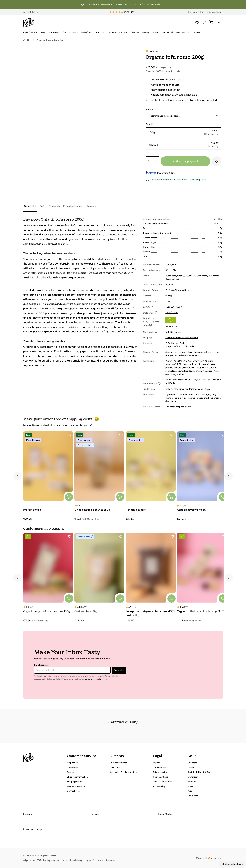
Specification (172, 312)
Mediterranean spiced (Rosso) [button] (164, 116)
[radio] (183, 132)
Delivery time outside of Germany (182, 337)
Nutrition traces (173, 332)
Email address (41, 665)
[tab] (30, 206)
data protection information (96, 679)
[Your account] (205, 23)
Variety (149, 109)
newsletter (105, 4)
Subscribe (119, 670)
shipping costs (173, 71)
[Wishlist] (197, 23)
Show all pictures (232, 864)
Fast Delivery (32, 12)
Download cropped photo (178, 407)
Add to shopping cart (186, 161)
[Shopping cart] (215, 22)
